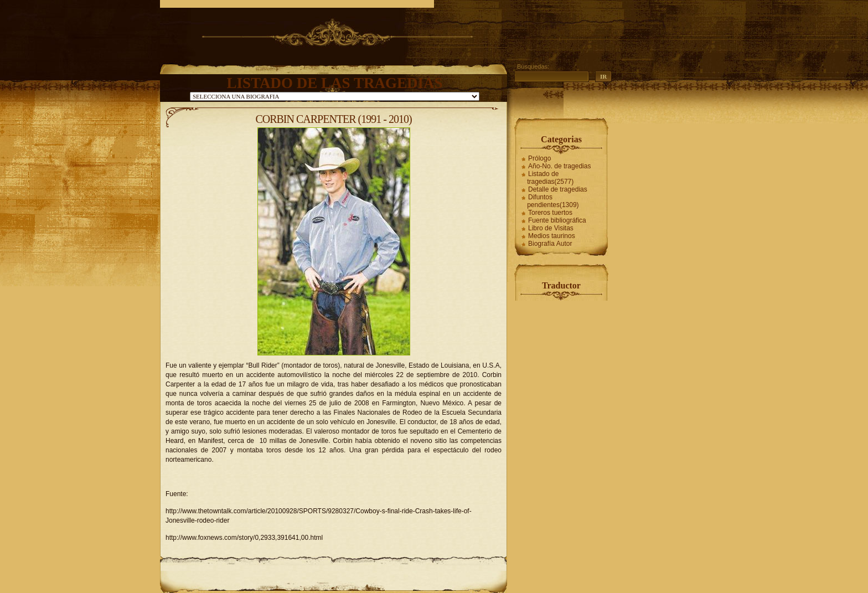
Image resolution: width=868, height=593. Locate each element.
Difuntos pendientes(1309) (553, 201)
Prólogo (539, 158)
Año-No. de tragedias (559, 166)
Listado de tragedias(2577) (550, 178)
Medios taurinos (552, 236)
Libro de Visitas (551, 228)
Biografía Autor (550, 244)
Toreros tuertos (550, 213)
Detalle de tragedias (558, 189)
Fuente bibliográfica (557, 220)
